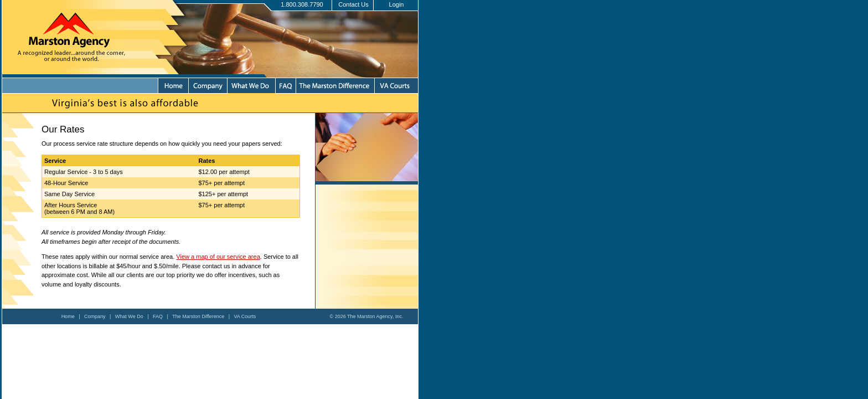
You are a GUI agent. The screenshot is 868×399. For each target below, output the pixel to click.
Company (95, 316)
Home (68, 316)
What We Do (129, 316)
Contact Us (353, 4)
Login (397, 4)
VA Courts (245, 316)
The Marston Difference (198, 316)
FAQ (158, 316)
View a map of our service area (218, 257)
